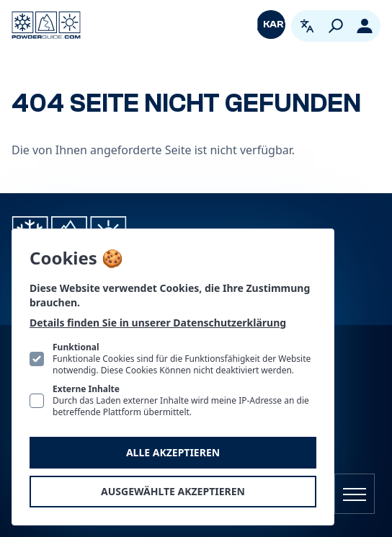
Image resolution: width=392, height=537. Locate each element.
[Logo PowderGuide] (46, 25)
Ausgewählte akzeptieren (173, 491)
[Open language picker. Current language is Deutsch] (307, 26)
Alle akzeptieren (173, 452)
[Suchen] (336, 26)
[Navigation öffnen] (355, 494)
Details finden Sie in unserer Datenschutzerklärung (158, 323)
